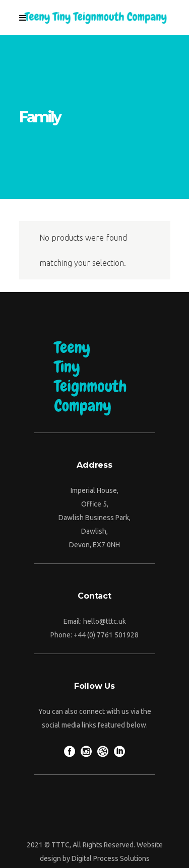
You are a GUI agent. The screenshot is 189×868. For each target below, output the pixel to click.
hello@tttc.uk (105, 621)
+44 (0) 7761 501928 (106, 635)
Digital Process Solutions (111, 858)
